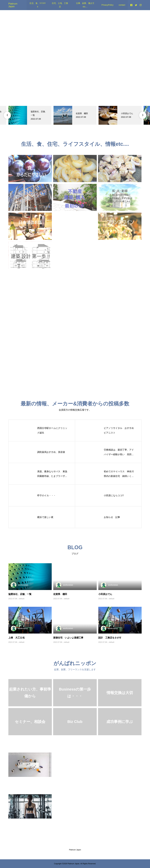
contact (122, 5)
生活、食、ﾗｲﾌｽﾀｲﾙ (38, 5)
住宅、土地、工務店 (60, 5)
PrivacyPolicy (107, 5)
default (22, 599)
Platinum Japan (75, 850)
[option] (30, 115)
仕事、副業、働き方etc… (85, 5)
